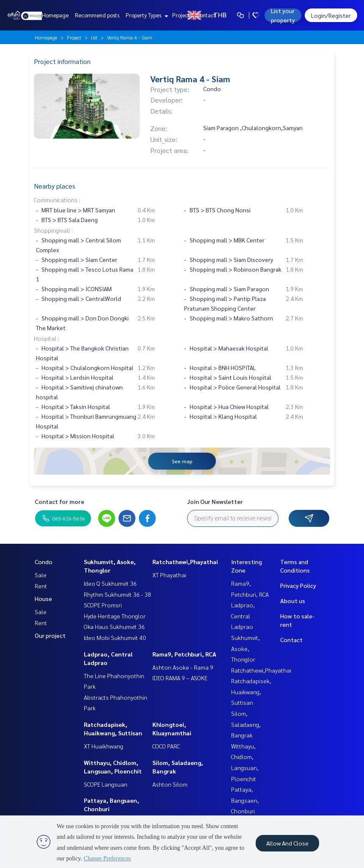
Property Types (146, 15)
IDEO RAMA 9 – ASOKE (180, 678)
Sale (41, 575)
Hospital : (46, 338)
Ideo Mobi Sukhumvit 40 (115, 637)
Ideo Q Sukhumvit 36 (110, 583)
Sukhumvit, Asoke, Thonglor (245, 648)
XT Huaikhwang (103, 746)
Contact (206, 15)
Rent (41, 586)
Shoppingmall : (53, 230)
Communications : (57, 200)
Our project (50, 635)
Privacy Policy (298, 585)
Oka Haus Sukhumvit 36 (114, 626)
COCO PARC (166, 746)
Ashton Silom (170, 784)
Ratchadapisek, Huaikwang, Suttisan (251, 691)
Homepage (55, 15)
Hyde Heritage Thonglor (115, 616)
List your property (283, 15)
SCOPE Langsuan (106, 784)
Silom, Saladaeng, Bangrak (246, 724)
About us (293, 601)
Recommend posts (97, 15)
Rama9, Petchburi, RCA (184, 654)
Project (181, 15)
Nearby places (55, 186)
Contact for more (59, 501)
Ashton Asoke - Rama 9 (183, 667)
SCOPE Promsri (103, 605)
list (94, 37)
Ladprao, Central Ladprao (243, 616)
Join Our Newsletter (215, 501)
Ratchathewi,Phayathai (185, 562)
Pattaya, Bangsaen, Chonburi (245, 800)
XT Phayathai (169, 575)
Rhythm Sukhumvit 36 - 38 (117, 594)
